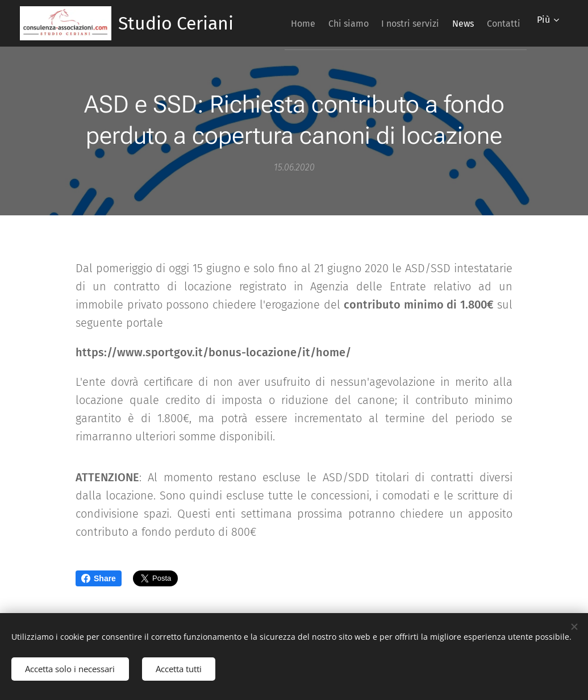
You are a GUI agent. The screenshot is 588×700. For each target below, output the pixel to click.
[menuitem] (323, 23)
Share (99, 578)
